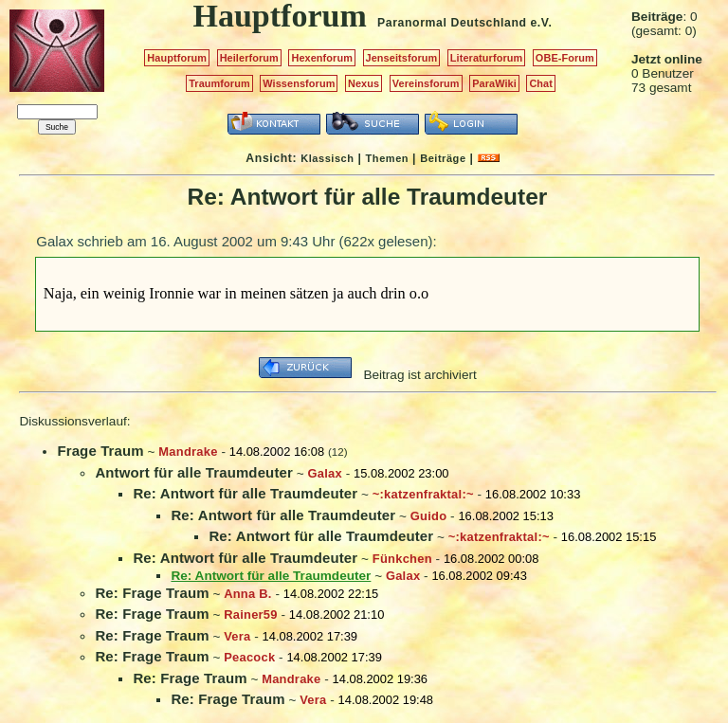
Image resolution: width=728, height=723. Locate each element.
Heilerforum (249, 58)
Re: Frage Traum (152, 593)
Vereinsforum (426, 83)
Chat (541, 83)
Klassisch (327, 158)
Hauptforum (177, 58)
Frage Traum (100, 451)
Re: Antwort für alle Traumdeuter (245, 493)
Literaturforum (486, 58)
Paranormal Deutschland (452, 23)
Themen (387, 158)
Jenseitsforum (402, 58)
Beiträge (443, 158)
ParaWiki (494, 83)
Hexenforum (322, 58)
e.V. (541, 23)
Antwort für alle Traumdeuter (194, 472)
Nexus (364, 83)
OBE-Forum (565, 58)
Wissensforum (299, 83)
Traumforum (219, 83)
